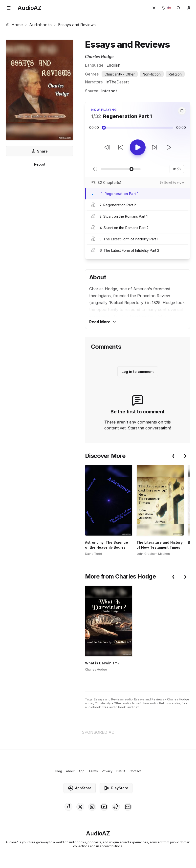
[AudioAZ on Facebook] (68, 807)
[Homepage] (30, 8)
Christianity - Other (120, 74)
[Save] (182, 111)
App (82, 771)
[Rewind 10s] (121, 147)
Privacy (107, 771)
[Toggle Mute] (95, 169)
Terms (93, 771)
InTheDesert (117, 82)
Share (40, 151)
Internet (109, 91)
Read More (103, 322)
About (70, 771)
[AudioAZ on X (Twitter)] (80, 807)
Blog (59, 771)
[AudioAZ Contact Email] (128, 807)
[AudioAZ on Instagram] (92, 807)
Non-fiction (152, 74)
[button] (9, 8)
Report (40, 164)
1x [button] (177, 169)
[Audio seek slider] (138, 128)
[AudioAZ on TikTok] (116, 807)
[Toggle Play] (138, 147)
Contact (135, 771)
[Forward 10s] (154, 147)
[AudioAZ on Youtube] (104, 807)
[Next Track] (168, 147)
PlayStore (116, 788)
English (113, 65)
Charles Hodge (99, 57)
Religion (175, 74)
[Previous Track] (107, 147)
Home (14, 25)
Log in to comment (138, 372)
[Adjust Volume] (121, 169)
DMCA (121, 771)
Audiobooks (40, 25)
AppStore (80, 788)
